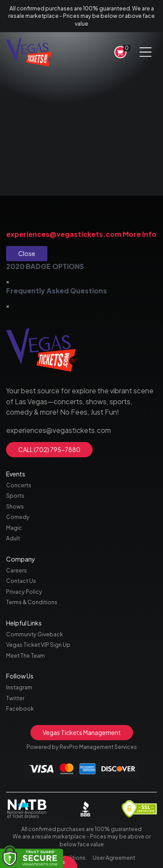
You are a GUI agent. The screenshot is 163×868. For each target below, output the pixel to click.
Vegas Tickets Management (82, 732)
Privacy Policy (24, 592)
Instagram (19, 687)
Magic (14, 528)
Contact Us (21, 581)
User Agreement (114, 858)
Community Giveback (35, 634)
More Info (140, 234)
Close (27, 253)
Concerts (19, 485)
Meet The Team (25, 655)
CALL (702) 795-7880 (49, 449)
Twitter (15, 698)
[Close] (8, 282)
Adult (13, 538)
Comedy (18, 517)
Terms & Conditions (32, 602)
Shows (15, 506)
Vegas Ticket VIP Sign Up (38, 645)
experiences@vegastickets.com (64, 234)
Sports (15, 496)
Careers (17, 570)
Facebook (20, 708)
